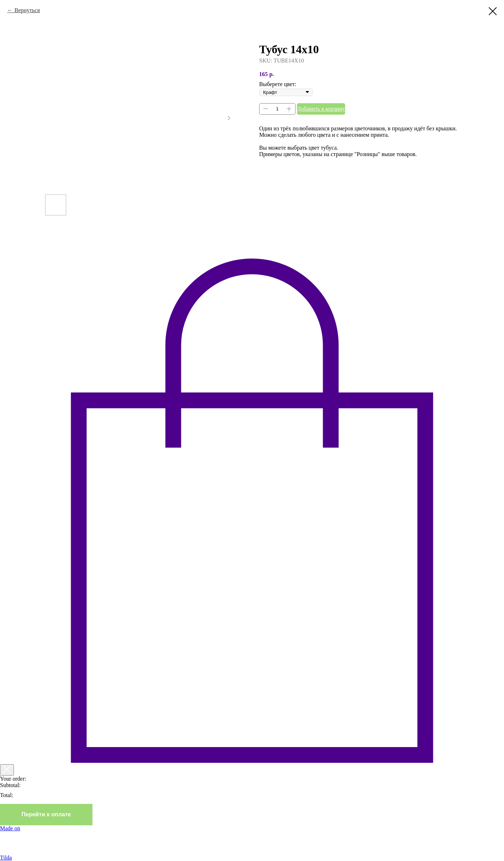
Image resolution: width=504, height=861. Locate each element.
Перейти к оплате (46, 814)
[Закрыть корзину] (7, 770)
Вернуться (27, 10)
